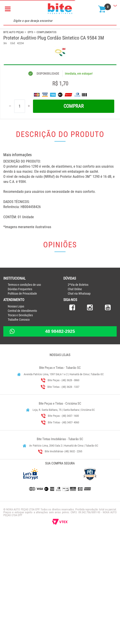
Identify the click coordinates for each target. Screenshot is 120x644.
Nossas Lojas (16, 418)
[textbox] (60, 21)
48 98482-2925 (60, 443)
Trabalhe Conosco (19, 431)
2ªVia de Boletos (78, 396)
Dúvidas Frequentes (20, 401)
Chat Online (75, 401)
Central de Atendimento (22, 422)
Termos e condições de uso (24, 396)
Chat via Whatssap (79, 405)
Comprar (74, 218)
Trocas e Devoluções (20, 427)
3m (5, 43)
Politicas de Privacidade (22, 405)
